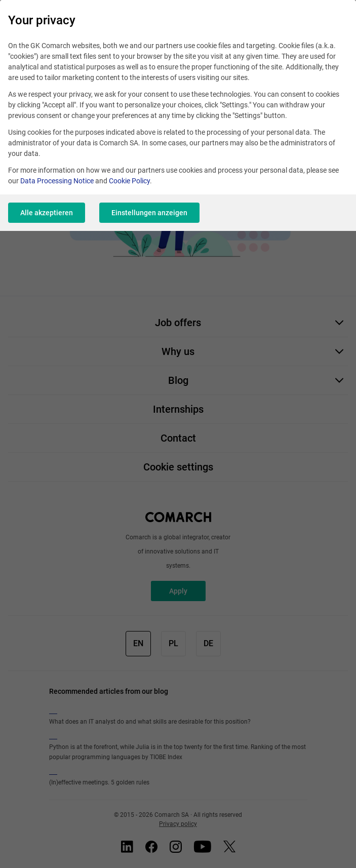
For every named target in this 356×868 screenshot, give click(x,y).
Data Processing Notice (57, 181)
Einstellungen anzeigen (149, 213)
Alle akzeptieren (47, 213)
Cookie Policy (129, 181)
